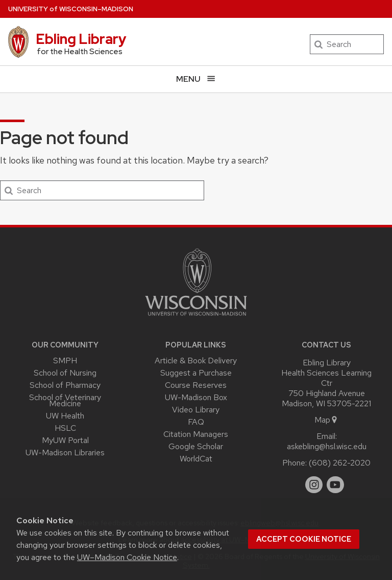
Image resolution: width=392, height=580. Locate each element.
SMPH (65, 361)
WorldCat (196, 459)
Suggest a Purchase (196, 373)
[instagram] (314, 485)
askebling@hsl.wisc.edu (327, 446)
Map (326, 420)
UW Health (65, 416)
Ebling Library (81, 39)
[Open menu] (196, 79)
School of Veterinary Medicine (65, 401)
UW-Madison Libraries (65, 453)
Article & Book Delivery (196, 361)
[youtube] (335, 485)
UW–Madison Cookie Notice (127, 557)
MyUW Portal (65, 440)
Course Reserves (196, 385)
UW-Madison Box (196, 397)
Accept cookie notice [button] (304, 539)
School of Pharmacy (65, 385)
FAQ (196, 422)
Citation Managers (196, 434)
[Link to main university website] (196, 318)
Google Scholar (196, 446)
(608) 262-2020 (340, 463)
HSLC (65, 428)
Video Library (196, 410)
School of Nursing (65, 373)
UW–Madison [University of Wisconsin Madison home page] (71, 9)
